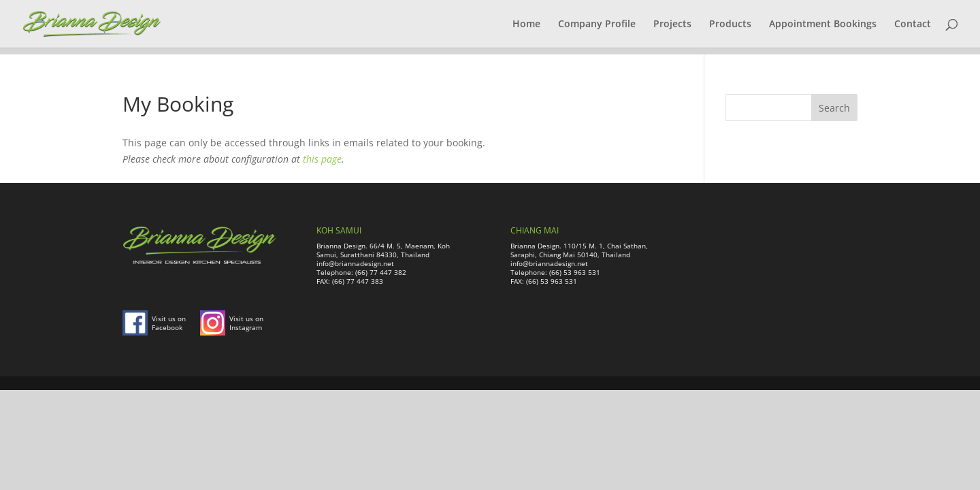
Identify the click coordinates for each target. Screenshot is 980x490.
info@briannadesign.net (355, 263)
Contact (913, 24)
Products (730, 24)
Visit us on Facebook (169, 323)
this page (322, 159)
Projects (672, 24)
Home (526, 24)
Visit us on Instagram (246, 323)
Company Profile (597, 24)
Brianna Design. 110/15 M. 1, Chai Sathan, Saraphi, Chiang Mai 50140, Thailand (579, 250)
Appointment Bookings (823, 24)
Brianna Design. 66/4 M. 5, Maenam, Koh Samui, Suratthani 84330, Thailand (383, 250)
